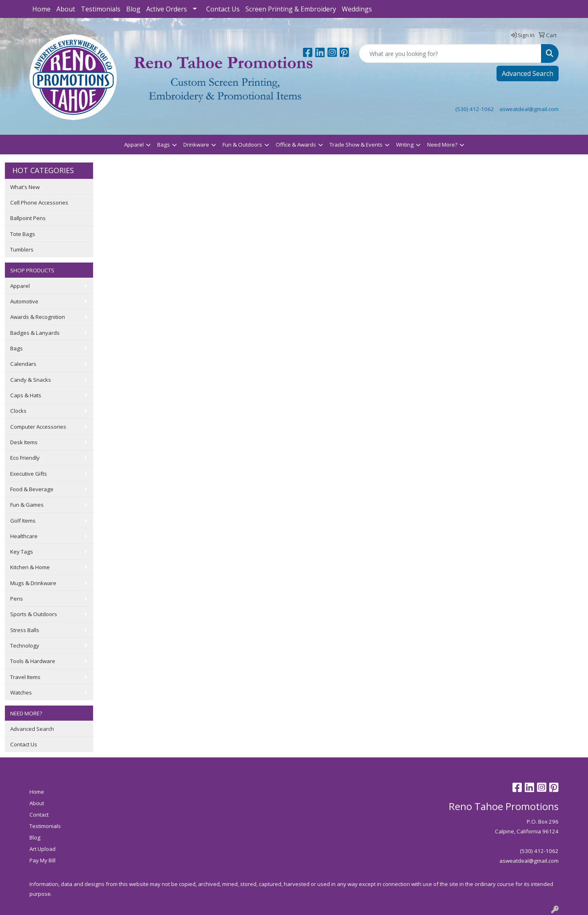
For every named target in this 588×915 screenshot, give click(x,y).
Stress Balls (25, 630)
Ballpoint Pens (28, 218)
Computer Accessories (38, 427)
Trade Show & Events (356, 145)
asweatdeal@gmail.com (529, 109)
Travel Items (25, 677)
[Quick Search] (450, 53)
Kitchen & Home (30, 567)
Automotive (24, 301)
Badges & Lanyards (35, 333)
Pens (17, 599)
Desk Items (24, 442)
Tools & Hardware (33, 661)
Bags (164, 145)
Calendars (23, 364)
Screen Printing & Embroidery (291, 9)
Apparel (134, 145)
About (66, 9)
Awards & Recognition (38, 317)
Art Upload (42, 849)
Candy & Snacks (31, 380)
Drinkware (196, 145)
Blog (133, 9)
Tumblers (22, 249)
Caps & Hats (26, 395)
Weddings (357, 9)
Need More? (442, 145)
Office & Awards (296, 145)
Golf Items (23, 521)
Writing (405, 145)
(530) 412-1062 (475, 109)
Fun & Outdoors (242, 145)
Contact (39, 815)
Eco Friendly (25, 458)
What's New (25, 187)
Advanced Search (528, 73)
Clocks (18, 411)
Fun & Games (27, 505)
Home (41, 9)
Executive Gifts (29, 474)
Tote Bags (23, 234)
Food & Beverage (32, 489)
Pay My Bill (42, 860)
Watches (21, 692)
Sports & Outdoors (34, 614)
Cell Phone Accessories (39, 203)
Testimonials (101, 9)
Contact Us (223, 9)
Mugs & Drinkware (33, 583)
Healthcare (24, 536)
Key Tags (22, 552)
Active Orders (167, 9)
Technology (25, 646)
